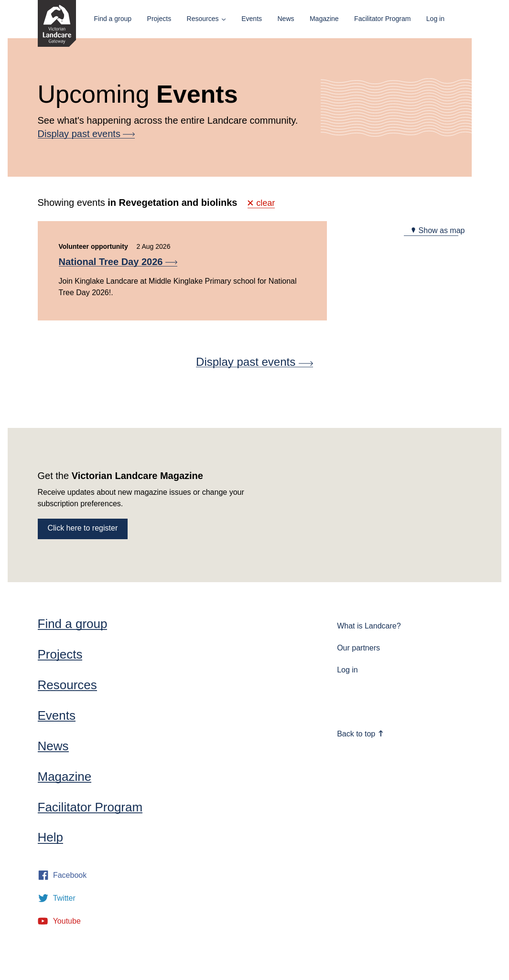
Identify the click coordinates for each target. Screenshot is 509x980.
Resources (203, 19)
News (286, 19)
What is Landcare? (369, 626)
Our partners (358, 648)
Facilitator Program (382, 19)
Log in (435, 19)
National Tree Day (118, 262)
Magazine (324, 19)
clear (261, 203)
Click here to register (83, 528)
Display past (87, 134)
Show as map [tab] (438, 230)
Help (50, 837)
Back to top (360, 734)
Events (252, 19)
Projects (159, 19)
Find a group (113, 19)
